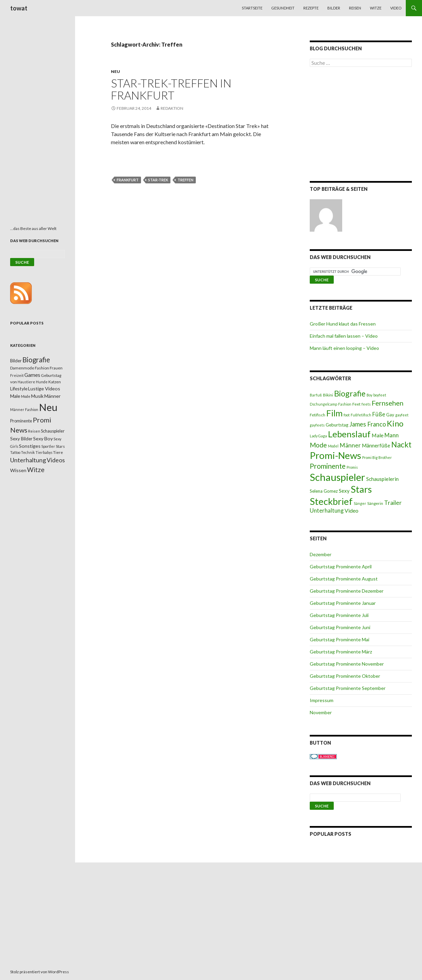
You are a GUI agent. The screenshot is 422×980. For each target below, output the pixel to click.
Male (378, 435)
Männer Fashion (24, 409)
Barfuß (316, 395)
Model (333, 446)
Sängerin (375, 503)
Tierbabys (44, 452)
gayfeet (402, 415)
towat (19, 8)
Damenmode (22, 368)
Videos (56, 460)
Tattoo (15, 452)
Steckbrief (331, 501)
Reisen (355, 8)
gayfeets (317, 425)
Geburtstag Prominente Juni (340, 627)
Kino (395, 423)
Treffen (185, 180)
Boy (369, 395)
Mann (392, 435)
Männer (350, 445)
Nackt (401, 445)
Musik (37, 396)
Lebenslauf (349, 434)
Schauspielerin (382, 479)
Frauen (56, 368)
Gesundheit (283, 8)
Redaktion (172, 108)
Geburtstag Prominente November (347, 664)
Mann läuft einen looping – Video (344, 348)
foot (347, 415)
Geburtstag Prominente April (341, 566)
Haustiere (26, 382)
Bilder (334, 8)
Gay (390, 415)
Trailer (393, 503)
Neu (115, 71)
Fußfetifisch (361, 415)
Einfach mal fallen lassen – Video (344, 336)
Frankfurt (128, 180)
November (321, 712)
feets (366, 404)
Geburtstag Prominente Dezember (347, 591)
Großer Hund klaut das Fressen (343, 324)
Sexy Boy (43, 439)
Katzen (55, 382)
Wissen (18, 470)
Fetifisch (318, 415)
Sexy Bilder (21, 439)
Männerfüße (376, 445)
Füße (379, 414)
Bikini (328, 395)
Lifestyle (19, 389)
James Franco (368, 424)
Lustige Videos (44, 389)
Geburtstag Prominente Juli (339, 615)
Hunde (42, 382)
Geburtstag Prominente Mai (339, 639)
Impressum (322, 700)
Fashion (345, 404)
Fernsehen (388, 403)
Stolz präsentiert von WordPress (40, 972)
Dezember (321, 554)
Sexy (344, 491)
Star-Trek (158, 180)
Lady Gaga (318, 436)
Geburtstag (337, 425)
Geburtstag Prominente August (344, 579)
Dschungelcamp (323, 404)
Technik (28, 452)
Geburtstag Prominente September (348, 688)
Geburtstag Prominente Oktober (345, 676)
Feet (356, 404)
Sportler (48, 446)
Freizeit (17, 375)
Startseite (252, 8)
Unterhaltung (327, 511)
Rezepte (311, 8)
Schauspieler (337, 477)
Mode (318, 445)
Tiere (58, 452)
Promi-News (335, 455)
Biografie (350, 393)
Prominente (328, 466)
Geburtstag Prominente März (341, 652)
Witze (376, 8)
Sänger (360, 503)
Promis (352, 467)
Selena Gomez (324, 491)
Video (396, 8)
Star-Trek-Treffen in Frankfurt (171, 89)
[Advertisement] (361, 125)
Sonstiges (30, 446)
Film (334, 413)
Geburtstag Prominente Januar (343, 603)
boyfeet (380, 395)
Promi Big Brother (377, 457)
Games (32, 375)
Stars (361, 489)
